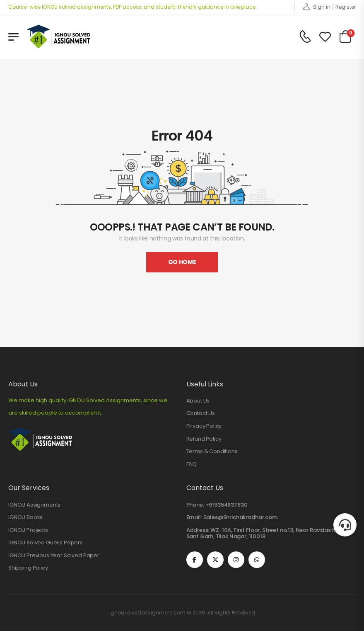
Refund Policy (204, 439)
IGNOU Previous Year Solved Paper (54, 556)
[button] (345, 525)
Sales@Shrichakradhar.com (240, 517)
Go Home (182, 262)
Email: (194, 517)
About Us (198, 401)
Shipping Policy (28, 568)
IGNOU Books (25, 517)
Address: (198, 530)
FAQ (192, 464)
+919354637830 (227, 505)
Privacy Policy (204, 426)
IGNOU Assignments (34, 505)
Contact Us (201, 413)
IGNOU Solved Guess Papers (46, 543)
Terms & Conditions (212, 451)
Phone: (195, 505)
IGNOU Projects (28, 530)
